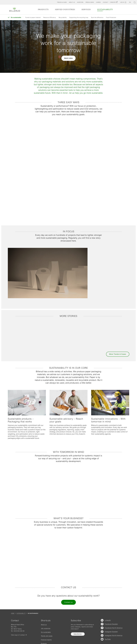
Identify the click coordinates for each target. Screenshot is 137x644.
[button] (72, 2)
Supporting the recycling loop (79, 17)
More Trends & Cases (118, 354)
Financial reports (46, 640)
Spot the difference (97, 17)
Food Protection (111, 17)
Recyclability (63, 17)
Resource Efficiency (50, 17)
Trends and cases (47, 636)
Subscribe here (78, 634)
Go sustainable (46, 632)
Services (86, 10)
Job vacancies (46, 628)
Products (43, 10)
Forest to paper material (33, 17)
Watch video (68, 58)
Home (13, 613)
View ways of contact (18, 635)
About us (44, 625)
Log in (122, 2)
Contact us (68, 602)
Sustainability (105, 10)
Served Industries (65, 10)
